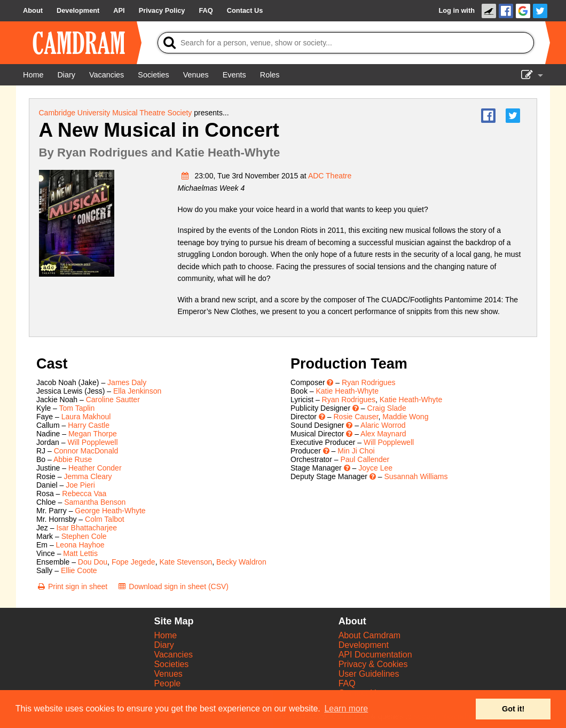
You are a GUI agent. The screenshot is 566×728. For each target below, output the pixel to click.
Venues (168, 674)
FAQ (347, 683)
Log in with (457, 10)
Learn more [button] (346, 709)
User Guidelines (369, 674)
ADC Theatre (330, 176)
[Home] (33, 75)
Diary (164, 645)
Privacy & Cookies (373, 664)
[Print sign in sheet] (72, 586)
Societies (171, 664)
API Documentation (375, 655)
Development (364, 645)
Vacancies (173, 655)
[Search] (346, 43)
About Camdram (370, 635)
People (167, 683)
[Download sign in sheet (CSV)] (173, 586)
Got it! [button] (513, 709)
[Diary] (66, 75)
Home (165, 635)
